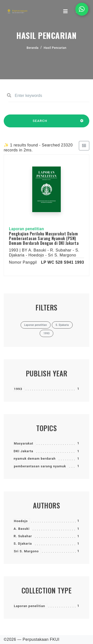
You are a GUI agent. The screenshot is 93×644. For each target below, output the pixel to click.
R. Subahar (23, 536)
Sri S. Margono (26, 551)
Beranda (32, 48)
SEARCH (40, 123)
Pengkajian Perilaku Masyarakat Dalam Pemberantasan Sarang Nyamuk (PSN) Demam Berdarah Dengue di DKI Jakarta (44, 238)
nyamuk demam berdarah (35, 459)
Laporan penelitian (30, 606)
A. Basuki (22, 529)
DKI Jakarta (23, 451)
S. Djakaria (23, 544)
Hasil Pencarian (55, 48)
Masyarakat (24, 443)
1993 (18, 389)
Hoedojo (21, 521)
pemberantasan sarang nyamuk (40, 466)
